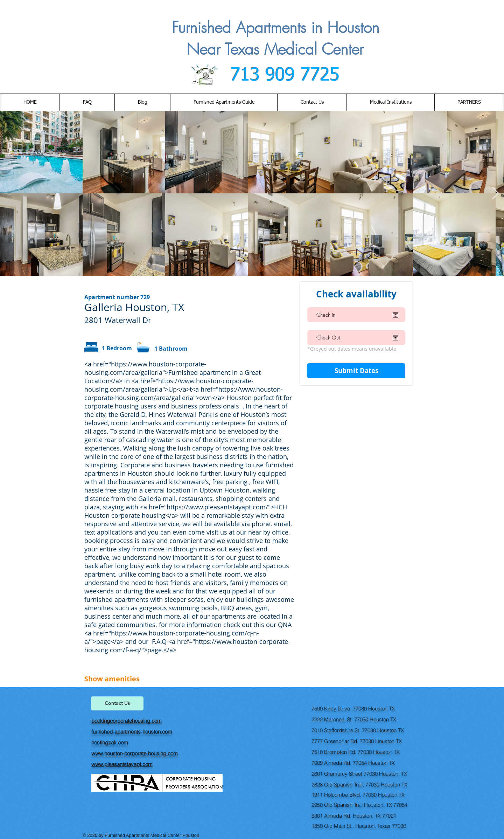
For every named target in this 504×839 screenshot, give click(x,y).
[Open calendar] (395, 315)
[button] (312, 102)
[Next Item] (495, 194)
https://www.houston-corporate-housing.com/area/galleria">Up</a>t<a (169, 385)
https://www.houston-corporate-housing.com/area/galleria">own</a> (184, 393)
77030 (371, 774)
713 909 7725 (282, 75)
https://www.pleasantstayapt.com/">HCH (227, 507)
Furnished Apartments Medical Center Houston (153, 835)
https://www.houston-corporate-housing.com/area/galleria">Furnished (145, 368)
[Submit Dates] (356, 371)
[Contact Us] (117, 703)
